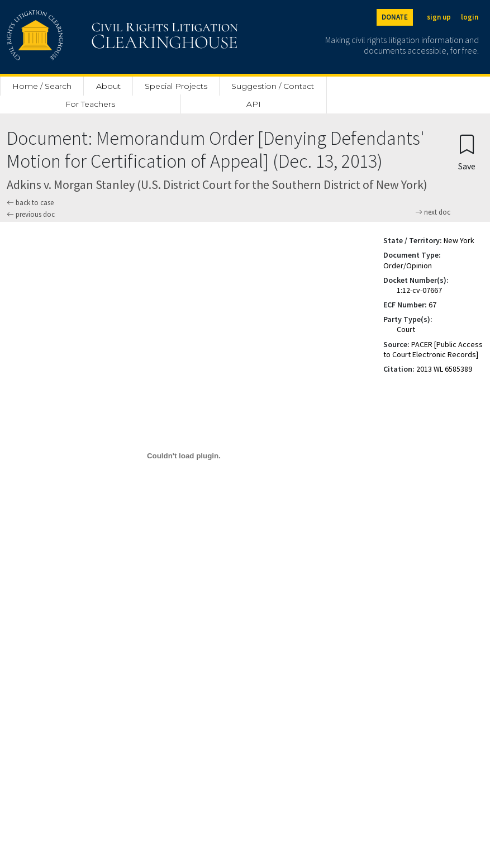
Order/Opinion (408, 265)
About (108, 86)
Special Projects (176, 86)
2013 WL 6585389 (444, 369)
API (254, 104)
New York (459, 240)
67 (432, 305)
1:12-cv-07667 (419, 290)
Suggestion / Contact (273, 86)
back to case (30, 203)
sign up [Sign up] (439, 17)
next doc (433, 212)
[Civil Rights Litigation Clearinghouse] (91, 37)
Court (406, 329)
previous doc (31, 214)
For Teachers (90, 104)
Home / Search (42, 86)
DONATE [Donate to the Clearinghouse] (395, 17)
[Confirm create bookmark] (467, 152)
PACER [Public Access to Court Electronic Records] (433, 349)
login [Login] (470, 17)
